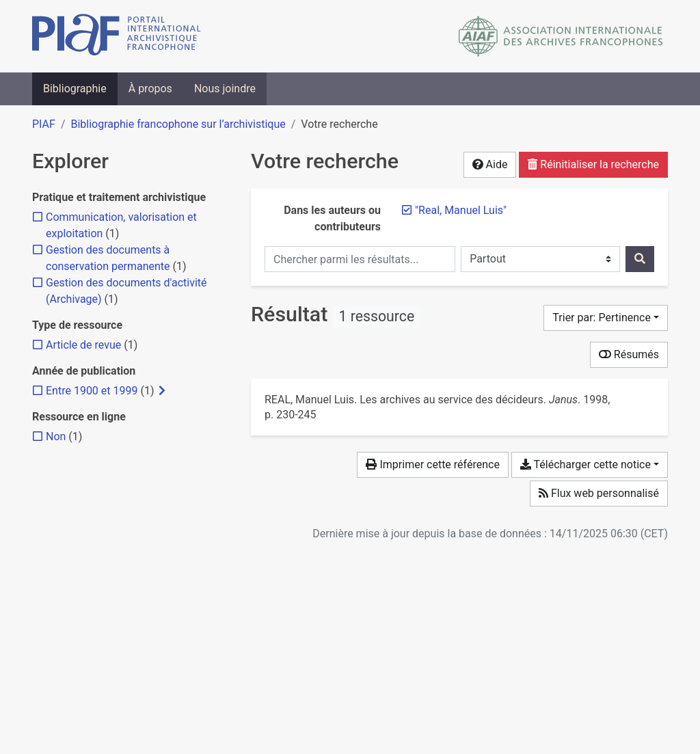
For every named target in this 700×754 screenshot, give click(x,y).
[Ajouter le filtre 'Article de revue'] (83, 345)
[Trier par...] (606, 318)
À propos (150, 89)
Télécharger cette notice (585, 464)
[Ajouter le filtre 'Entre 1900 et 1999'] (92, 391)
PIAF (44, 124)
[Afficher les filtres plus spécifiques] (162, 391)
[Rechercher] (640, 259)
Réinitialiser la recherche (593, 164)
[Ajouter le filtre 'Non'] (56, 436)
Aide (490, 164)
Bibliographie (75, 89)
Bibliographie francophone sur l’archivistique (178, 124)
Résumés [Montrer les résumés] (629, 354)
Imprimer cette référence (432, 464)
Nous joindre (225, 89)
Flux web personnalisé (599, 493)
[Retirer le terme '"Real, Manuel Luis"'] (461, 210)
